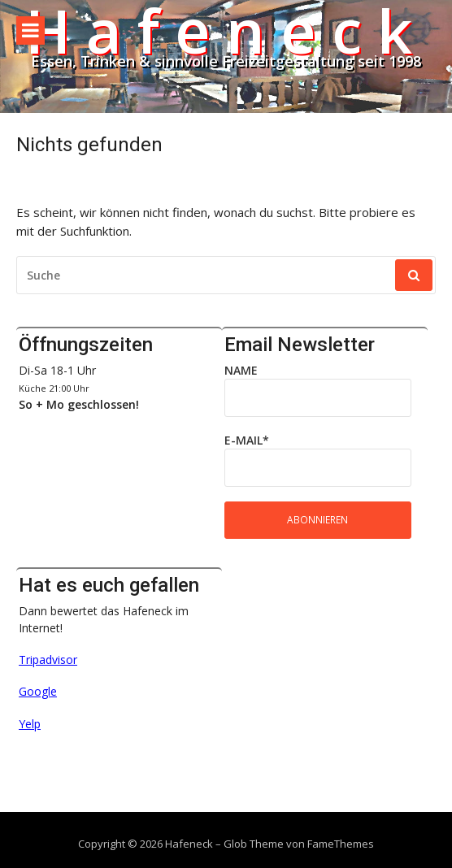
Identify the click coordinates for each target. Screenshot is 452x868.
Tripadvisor (48, 660)
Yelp (30, 724)
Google (38, 691)
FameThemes (341, 844)
